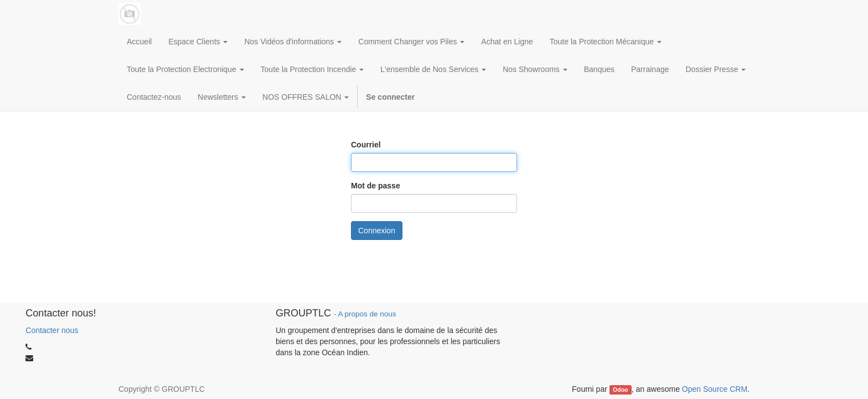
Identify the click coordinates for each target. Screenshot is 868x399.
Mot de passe (376, 186)
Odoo (620, 390)
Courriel (366, 145)
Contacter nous (52, 330)
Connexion (377, 231)
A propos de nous (367, 314)
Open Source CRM (715, 389)
